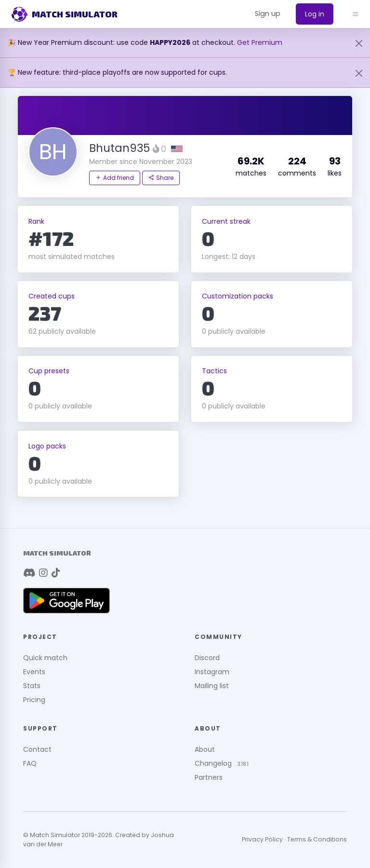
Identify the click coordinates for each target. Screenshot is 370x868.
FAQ (30, 763)
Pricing (34, 700)
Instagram (212, 672)
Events (34, 672)
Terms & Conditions (317, 839)
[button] (268, 14)
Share (161, 178)
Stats (32, 686)
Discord (207, 658)
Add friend (115, 178)
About (205, 749)
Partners (209, 777)
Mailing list (212, 686)
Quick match (45, 658)
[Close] (359, 43)
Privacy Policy (262, 839)
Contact (37, 749)
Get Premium (260, 42)
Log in (315, 14)
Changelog (213, 763)
